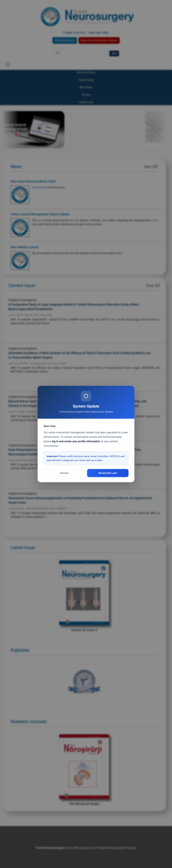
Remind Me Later (108, 473)
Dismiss (64, 473)
